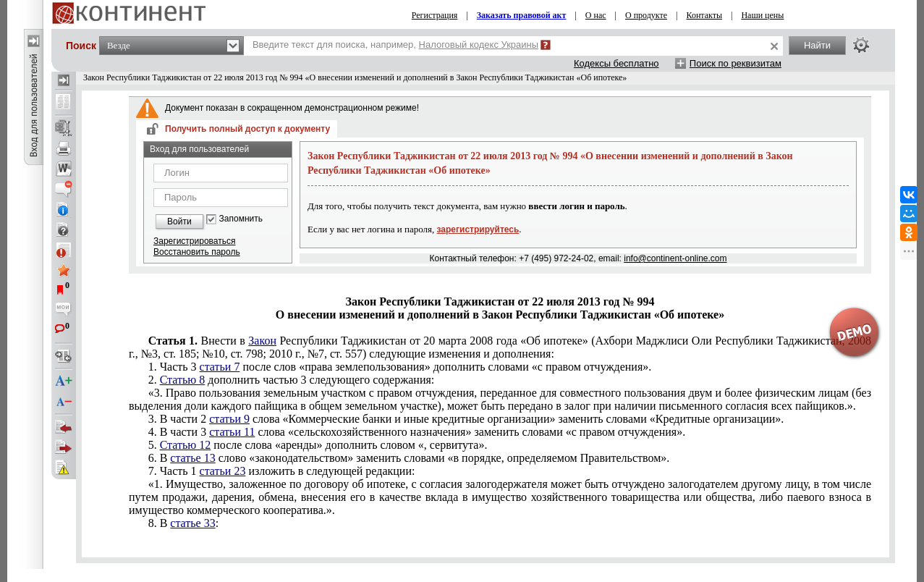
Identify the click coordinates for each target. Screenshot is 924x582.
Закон (262, 341)
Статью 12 (186, 445)
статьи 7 (220, 367)
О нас (596, 15)
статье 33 (192, 523)
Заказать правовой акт (522, 15)
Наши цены (762, 15)
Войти (179, 222)
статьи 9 (229, 419)
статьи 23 (223, 471)
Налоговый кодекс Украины (479, 45)
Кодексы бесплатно (616, 63)
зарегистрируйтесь (478, 229)
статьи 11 (232, 432)
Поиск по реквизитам (736, 63)
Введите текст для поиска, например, (395, 45)
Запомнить (241, 219)
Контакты (704, 15)
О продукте (646, 15)
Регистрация (435, 15)
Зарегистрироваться (194, 241)
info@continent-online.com (675, 258)
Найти (817, 45)
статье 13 (192, 458)
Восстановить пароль (197, 252)
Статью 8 (183, 380)
